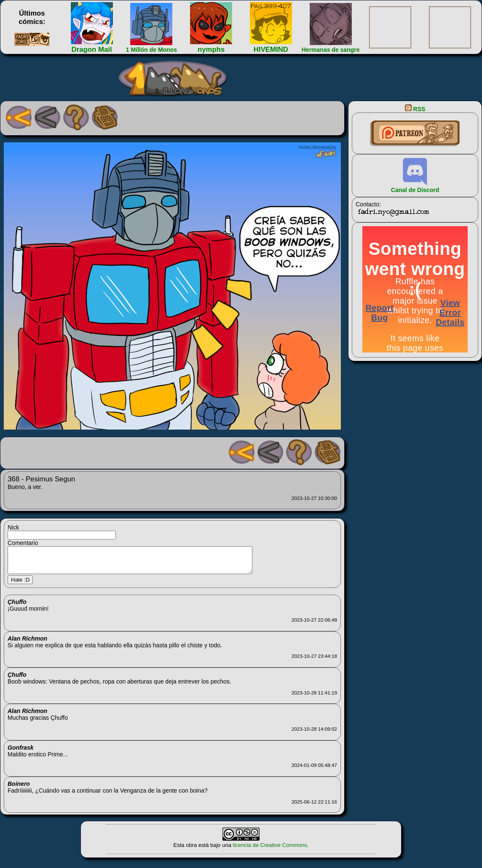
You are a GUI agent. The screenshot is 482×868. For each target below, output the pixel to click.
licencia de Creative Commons (270, 850)
